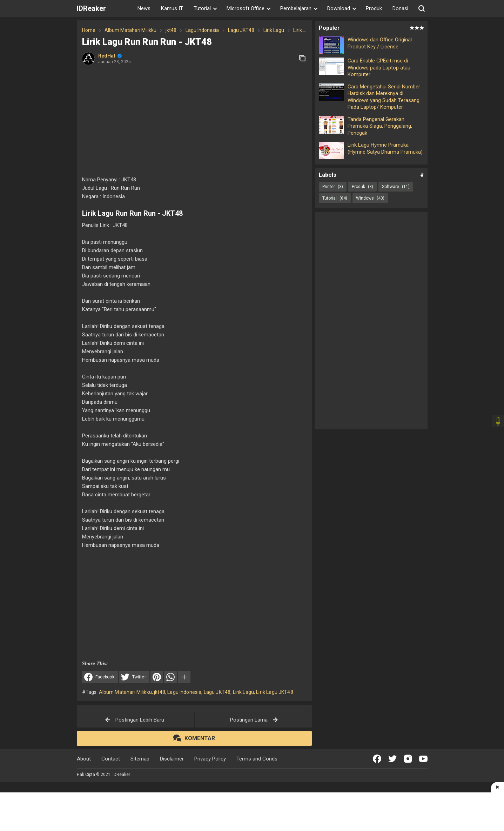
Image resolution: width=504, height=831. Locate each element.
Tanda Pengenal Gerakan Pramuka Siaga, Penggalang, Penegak (380, 126)
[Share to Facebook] (100, 677)
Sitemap (140, 759)
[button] (422, 8)
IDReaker (91, 8)
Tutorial (335, 198)
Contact (111, 759)
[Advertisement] (194, 121)
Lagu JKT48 (217, 692)
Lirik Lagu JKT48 (274, 692)
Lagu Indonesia (184, 692)
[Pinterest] (157, 677)
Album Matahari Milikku (125, 692)
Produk (374, 8)
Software (396, 187)
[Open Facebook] (377, 759)
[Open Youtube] (423, 759)
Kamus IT (172, 8)
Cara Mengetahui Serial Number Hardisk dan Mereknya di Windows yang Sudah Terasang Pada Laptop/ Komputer (384, 97)
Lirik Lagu (244, 692)
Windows (370, 198)
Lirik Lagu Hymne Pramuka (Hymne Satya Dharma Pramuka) (385, 148)
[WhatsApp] (170, 677)
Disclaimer (172, 759)
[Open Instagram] (408, 759)
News (144, 8)
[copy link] (302, 58)
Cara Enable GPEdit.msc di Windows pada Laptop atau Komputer (379, 68)
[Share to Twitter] (134, 677)
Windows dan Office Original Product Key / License (380, 43)
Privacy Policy (210, 759)
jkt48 (160, 692)
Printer (333, 187)
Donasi (400, 8)
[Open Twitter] (392, 759)
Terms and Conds (257, 759)
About (84, 759)
